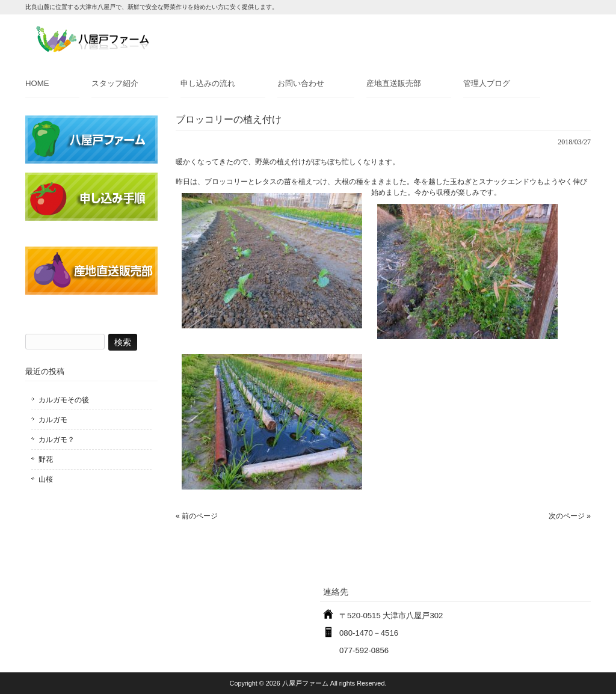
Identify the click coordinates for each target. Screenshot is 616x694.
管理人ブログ (487, 83)
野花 (46, 459)
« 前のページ (197, 516)
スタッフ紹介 (115, 83)
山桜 (46, 479)
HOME (37, 83)
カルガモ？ (57, 440)
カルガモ (53, 420)
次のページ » (570, 516)
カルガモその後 (64, 400)
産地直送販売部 (394, 83)
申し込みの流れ (208, 83)
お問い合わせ (301, 83)
